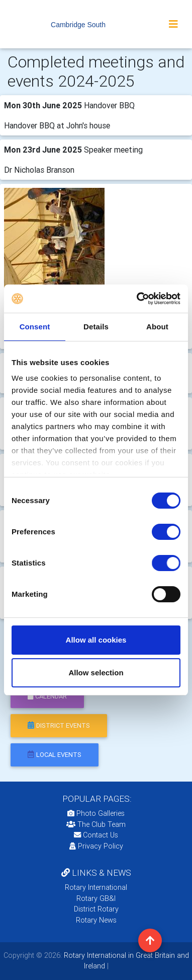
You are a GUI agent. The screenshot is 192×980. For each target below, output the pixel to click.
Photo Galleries (96, 813)
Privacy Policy (96, 846)
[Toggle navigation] (173, 24)
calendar (47, 696)
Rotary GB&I (96, 898)
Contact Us (96, 835)
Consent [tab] (35, 327)
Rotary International (96, 887)
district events (59, 725)
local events (55, 755)
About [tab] (157, 327)
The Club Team (96, 824)
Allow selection (96, 673)
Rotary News (96, 920)
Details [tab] (96, 327)
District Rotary (96, 909)
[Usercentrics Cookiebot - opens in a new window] (137, 299)
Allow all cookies (96, 640)
